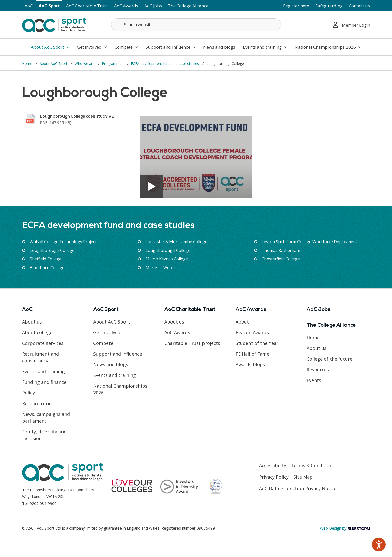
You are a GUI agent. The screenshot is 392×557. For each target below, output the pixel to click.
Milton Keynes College (167, 259)
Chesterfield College (281, 259)
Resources (318, 370)
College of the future (330, 359)
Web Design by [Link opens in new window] (345, 528)
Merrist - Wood (160, 268)
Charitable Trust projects (192, 343)
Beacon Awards (252, 332)
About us (32, 322)
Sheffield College (46, 259)
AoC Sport (49, 6)
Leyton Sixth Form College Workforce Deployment (309, 242)
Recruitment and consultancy (41, 357)
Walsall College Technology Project (63, 242)
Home (28, 63)
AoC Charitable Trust (87, 6)
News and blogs (219, 47)
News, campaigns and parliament (46, 417)
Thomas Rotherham (281, 250)
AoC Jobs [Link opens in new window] (153, 6)
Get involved (92, 47)
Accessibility (273, 465)
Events (314, 380)
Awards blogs (250, 364)
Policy (28, 393)
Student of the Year (257, 343)
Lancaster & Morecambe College (176, 242)
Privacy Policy (274, 477)
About (242, 322)
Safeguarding (329, 6)
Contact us (359, 6)
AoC (29, 6)
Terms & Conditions (313, 465)
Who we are (85, 63)
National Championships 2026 (328, 47)
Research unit (37, 403)
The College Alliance (188, 6)
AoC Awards (126, 6)
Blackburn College (47, 268)
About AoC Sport (50, 47)
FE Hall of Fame (252, 354)
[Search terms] (196, 25)
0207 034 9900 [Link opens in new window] (43, 503)
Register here (296, 6)
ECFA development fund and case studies (165, 63)
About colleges (38, 332)
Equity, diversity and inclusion (44, 435)
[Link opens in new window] (78, 119)
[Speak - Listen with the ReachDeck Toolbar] (379, 545)
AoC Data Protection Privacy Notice (298, 488)
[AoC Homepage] (54, 24)
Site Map (303, 477)
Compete (126, 47)
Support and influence (171, 47)
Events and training (265, 47)
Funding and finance (44, 382)
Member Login (351, 25)
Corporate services (43, 343)
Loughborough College (52, 250)
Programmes (113, 63)
